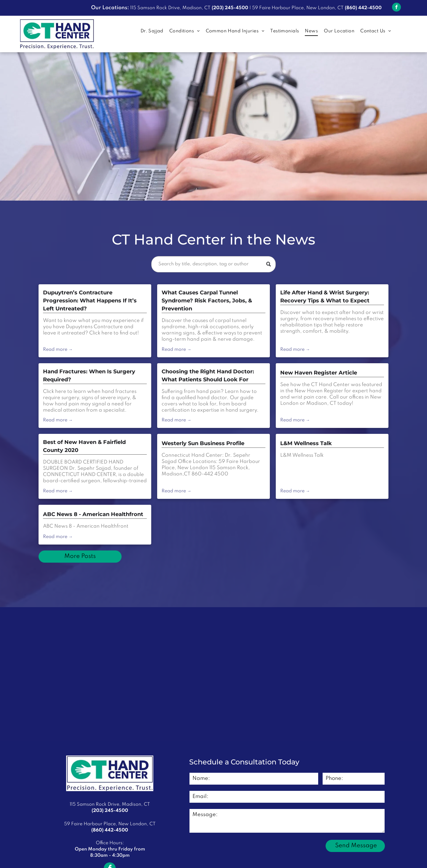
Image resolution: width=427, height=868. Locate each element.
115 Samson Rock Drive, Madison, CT (170, 8)
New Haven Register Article (319, 373)
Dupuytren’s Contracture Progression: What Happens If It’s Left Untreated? (90, 301)
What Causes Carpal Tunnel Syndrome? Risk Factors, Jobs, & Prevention (207, 301)
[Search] (213, 264)
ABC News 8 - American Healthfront (93, 514)
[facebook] (396, 8)
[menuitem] (152, 31)
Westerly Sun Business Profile (203, 443)
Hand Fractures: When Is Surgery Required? (89, 376)
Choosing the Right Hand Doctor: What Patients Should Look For (208, 376)
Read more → (58, 350)
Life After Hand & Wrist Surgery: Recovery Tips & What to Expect (325, 297)
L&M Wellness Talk (306, 443)
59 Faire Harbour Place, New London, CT (298, 8)
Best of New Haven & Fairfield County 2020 (84, 446)
